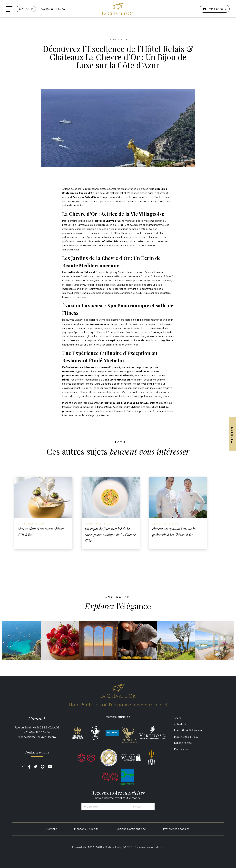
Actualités (180, 724)
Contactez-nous (37, 752)
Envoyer (137, 807)
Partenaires (181, 749)
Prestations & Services (188, 730)
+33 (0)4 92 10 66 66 (52, 9)
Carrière (52, 829)
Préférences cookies (176, 829)
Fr (25, 9)
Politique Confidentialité (131, 829)
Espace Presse (183, 743)
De (32, 9)
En (19, 9)
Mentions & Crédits (86, 829)
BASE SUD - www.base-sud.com (144, 847)
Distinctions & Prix (186, 737)
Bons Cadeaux (215, 9)
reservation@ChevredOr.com (37, 737)
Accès (178, 718)
